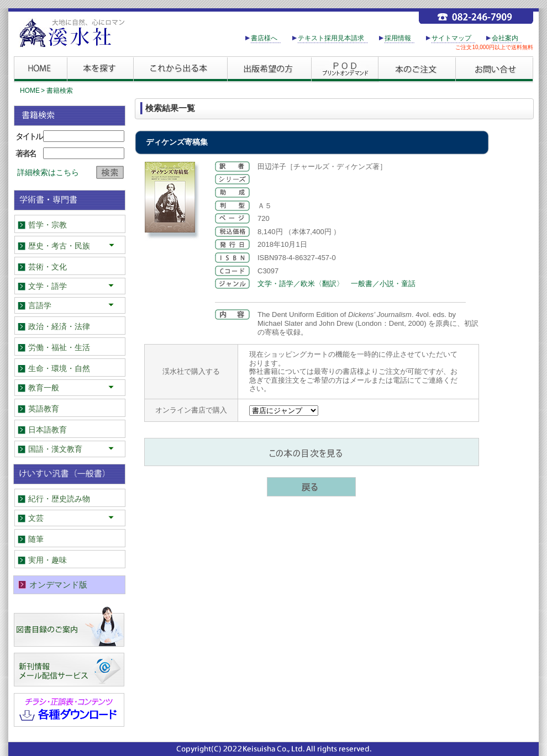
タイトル (29, 136)
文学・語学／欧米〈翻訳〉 (301, 284)
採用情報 (398, 38)
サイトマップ (451, 38)
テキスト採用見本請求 (331, 38)
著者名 (25, 153)
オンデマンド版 (58, 585)
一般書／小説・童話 (383, 284)
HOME (30, 91)
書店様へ (264, 38)
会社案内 (505, 38)
